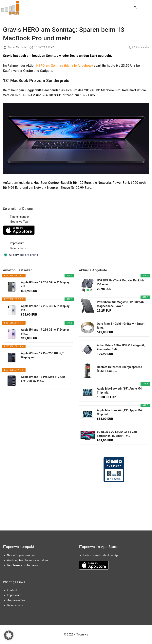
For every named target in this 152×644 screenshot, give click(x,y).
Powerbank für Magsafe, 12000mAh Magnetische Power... (120, 304)
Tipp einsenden (20, 217)
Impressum (17, 243)
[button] (9, 635)
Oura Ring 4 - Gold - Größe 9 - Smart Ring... (121, 326)
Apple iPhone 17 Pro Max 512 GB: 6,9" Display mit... (43, 379)
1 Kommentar (142, 47)
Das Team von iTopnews (23, 565)
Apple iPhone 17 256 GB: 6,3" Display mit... (45, 284)
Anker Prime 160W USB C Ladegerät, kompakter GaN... (121, 347)
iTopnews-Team (20, 222)
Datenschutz (18, 248)
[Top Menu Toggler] (146, 8)
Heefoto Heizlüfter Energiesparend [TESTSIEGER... (120, 369)
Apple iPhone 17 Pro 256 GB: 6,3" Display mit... (43, 355)
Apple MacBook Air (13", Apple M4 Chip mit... (119, 412)
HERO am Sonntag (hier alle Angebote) (65, 66)
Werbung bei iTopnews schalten (27, 560)
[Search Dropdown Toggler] (135, 8)
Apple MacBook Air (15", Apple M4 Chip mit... (119, 391)
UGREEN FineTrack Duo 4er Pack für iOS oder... (121, 282)
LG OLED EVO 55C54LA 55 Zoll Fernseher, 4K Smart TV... (117, 434)
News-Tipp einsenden (21, 555)
